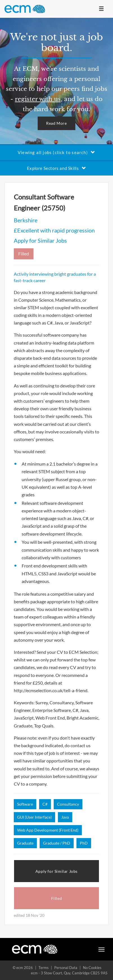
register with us (38, 99)
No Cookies (92, 968)
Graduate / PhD (57, 843)
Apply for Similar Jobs (40, 240)
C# (45, 804)
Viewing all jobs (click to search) (56, 152)
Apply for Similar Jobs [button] (56, 871)
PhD (84, 843)
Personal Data (66, 968)
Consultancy (68, 804)
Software (25, 804)
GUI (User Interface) (34, 817)
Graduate (25, 843)
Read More (56, 123)
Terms (44, 968)
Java (65, 817)
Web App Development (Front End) (48, 830)
